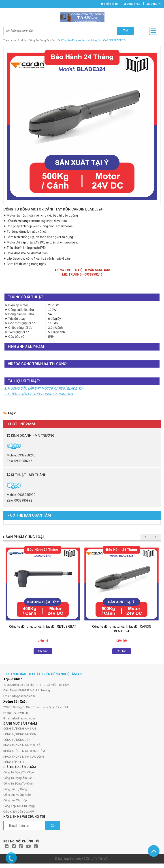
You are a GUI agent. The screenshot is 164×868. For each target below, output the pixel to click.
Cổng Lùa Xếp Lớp (15, 800)
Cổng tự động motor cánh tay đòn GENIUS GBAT (43, 627)
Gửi (53, 826)
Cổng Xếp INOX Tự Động (19, 806)
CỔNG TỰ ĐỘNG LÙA (17, 740)
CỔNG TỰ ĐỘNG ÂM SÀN (20, 729)
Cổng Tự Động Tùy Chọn (19, 772)
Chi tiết (43, 651)
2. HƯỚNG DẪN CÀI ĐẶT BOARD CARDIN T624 (39, 394)
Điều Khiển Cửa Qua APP (19, 812)
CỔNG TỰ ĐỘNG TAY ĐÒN (20, 734)
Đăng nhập (132, 4)
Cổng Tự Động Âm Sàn (18, 778)
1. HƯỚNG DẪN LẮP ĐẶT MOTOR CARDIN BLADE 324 (44, 388)
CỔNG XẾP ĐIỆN (14, 762)
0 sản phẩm (111, 4)
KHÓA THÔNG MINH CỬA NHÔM (24, 751)
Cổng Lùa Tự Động (15, 789)
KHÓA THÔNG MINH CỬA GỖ (22, 745)
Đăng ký (154, 4)
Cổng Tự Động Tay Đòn (18, 784)
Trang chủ (10, 40)
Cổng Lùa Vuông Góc (17, 795)
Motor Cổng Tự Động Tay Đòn (38, 40)
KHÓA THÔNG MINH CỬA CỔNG (24, 757)
